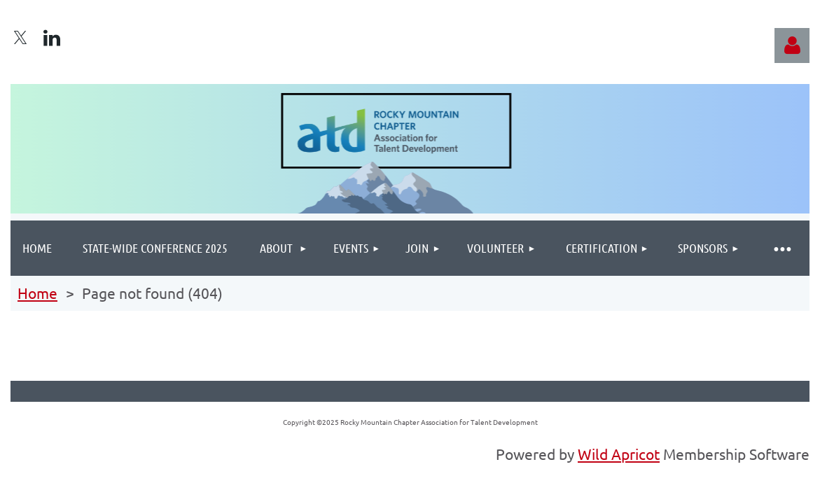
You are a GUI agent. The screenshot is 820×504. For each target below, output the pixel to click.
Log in (792, 45)
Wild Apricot (619, 454)
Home (37, 293)
